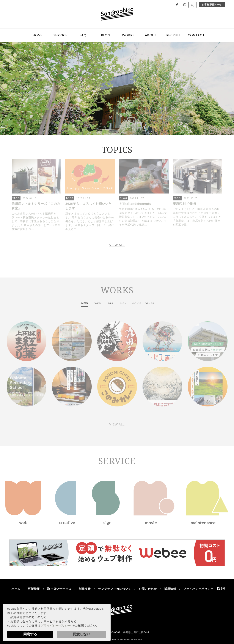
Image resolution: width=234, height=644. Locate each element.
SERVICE (60, 35)
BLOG (106, 35)
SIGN (123, 303)
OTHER (149, 303)
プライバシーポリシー (56, 626)
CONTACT (196, 35)
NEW (85, 303)
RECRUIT (174, 35)
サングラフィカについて (115, 589)
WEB (98, 303)
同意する (30, 634)
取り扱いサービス (59, 589)
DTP (111, 303)
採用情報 (170, 589)
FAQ (83, 35)
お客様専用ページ (212, 5)
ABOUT (151, 35)
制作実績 (85, 589)
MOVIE (137, 303)
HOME (38, 35)
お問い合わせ (148, 589)
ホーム (16, 589)
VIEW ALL (117, 245)
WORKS (128, 35)
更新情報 (34, 589)
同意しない (82, 634)
